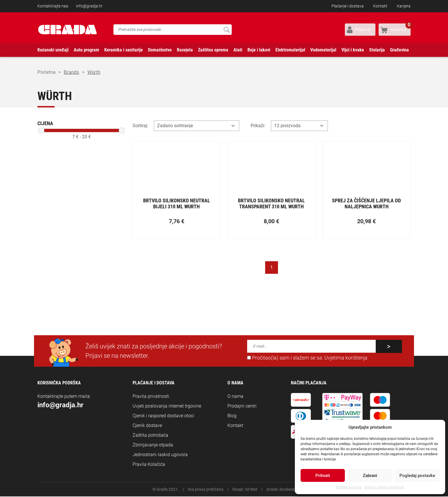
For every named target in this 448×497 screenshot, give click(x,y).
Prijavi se (363, 29)
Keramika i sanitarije (124, 50)
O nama (235, 397)
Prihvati (323, 476)
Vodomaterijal (323, 50)
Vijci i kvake (353, 50)
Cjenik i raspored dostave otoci (163, 416)
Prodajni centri (242, 407)
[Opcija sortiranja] (197, 126)
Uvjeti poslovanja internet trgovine (167, 407)
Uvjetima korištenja (346, 358)
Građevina (399, 50)
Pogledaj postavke (417, 476)
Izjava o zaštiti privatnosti (384, 487)
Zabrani (370, 476)
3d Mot (251, 490)
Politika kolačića (349, 487)
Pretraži (226, 30)
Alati (238, 50)
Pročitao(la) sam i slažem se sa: (307, 358)
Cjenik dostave (147, 426)
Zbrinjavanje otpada (153, 445)
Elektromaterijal (290, 50)
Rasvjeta (185, 50)
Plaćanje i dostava (348, 6)
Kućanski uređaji (53, 50)
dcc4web (287, 490)
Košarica (400, 28)
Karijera (404, 6)
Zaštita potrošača (150, 436)
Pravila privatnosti (151, 397)
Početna (47, 72)
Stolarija (377, 50)
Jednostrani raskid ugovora (160, 455)
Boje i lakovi (259, 50)
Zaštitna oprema (213, 50)
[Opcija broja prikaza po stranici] (299, 126)
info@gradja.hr (89, 6)
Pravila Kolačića (149, 465)
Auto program (86, 50)
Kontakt (380, 6)
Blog (232, 416)
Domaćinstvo (160, 50)
